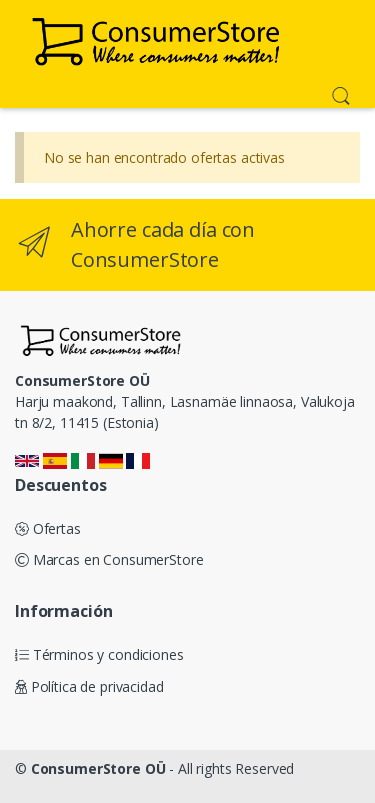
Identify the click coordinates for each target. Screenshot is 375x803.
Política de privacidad (89, 686)
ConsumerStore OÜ (98, 768)
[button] (341, 94)
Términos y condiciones (99, 654)
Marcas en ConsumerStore (109, 559)
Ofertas (48, 528)
